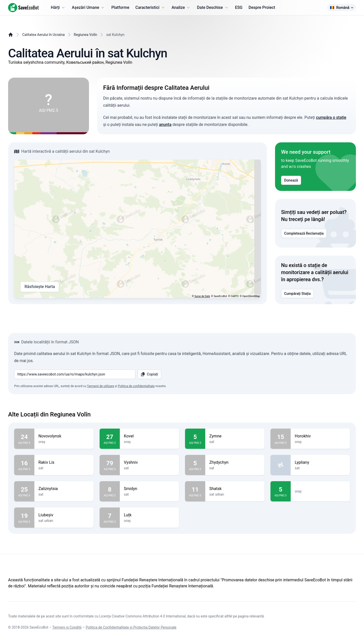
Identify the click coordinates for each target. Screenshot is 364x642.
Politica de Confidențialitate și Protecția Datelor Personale (131, 627)
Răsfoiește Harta (40, 287)
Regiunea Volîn (85, 35)
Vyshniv (149, 462)
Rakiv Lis (64, 462)
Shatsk (235, 489)
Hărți (58, 8)
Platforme (120, 7)
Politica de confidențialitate (136, 386)
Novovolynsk (64, 436)
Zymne (235, 436)
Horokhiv (320, 436)
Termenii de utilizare (101, 386)
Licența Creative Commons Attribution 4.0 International (143, 616)
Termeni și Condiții (67, 627)
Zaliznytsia (64, 489)
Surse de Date (202, 296)
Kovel (149, 436)
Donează (291, 180)
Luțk (149, 515)
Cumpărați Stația (297, 294)
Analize (181, 8)
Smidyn (149, 489)
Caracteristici (151, 8)
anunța (165, 125)
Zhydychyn (235, 462)
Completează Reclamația (304, 233)
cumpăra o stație (331, 117)
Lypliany (320, 462)
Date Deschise (213, 8)
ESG (239, 7)
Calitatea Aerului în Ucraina (43, 35)
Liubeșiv (64, 515)
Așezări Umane (88, 8)
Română (342, 8)
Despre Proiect (262, 7)
